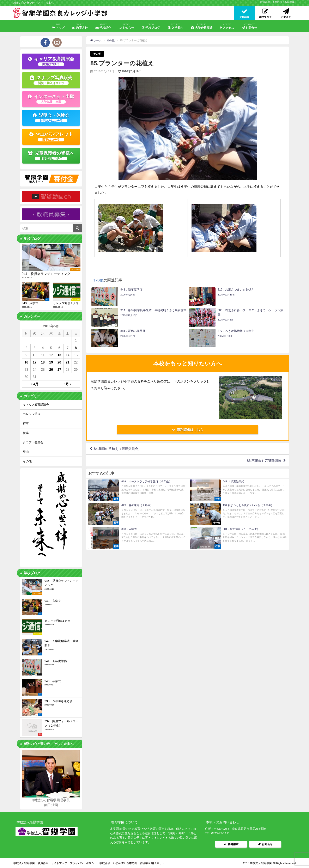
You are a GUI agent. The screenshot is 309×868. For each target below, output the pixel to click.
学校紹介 (103, 26)
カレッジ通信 (32, 414)
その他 (97, 54)
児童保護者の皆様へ (51, 155)
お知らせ (126, 26)
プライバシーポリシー (83, 863)
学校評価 (105, 863)
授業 (26, 433)
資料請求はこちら (188, 430)
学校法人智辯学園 (285, 2)
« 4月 (35, 384)
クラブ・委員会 (33, 442)
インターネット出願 (51, 99)
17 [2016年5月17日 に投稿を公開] (35, 362)
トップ (58, 26)
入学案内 (175, 26)
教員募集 (265, 2)
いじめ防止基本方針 (125, 863)
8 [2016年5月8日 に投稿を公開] (76, 348)
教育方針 (80, 26)
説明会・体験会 (51, 118)
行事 (26, 423)
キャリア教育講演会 (51, 61)
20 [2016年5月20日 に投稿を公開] (59, 362)
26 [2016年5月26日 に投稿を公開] (51, 369)
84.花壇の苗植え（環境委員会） (118, 449)
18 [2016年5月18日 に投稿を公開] (43, 362)
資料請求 (231, 844)
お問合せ (249, 26)
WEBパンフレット (51, 136)
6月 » (68, 384)
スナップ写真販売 (51, 80)
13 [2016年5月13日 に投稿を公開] (59, 355)
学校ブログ (151, 26)
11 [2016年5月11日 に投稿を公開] (43, 355)
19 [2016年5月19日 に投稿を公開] (51, 362)
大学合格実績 (202, 26)
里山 (26, 452)
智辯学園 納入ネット (152, 863)
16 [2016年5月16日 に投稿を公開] (26, 362)
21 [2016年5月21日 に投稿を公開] (68, 362)
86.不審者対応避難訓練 (264, 461)
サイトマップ (59, 863)
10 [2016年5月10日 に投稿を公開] (35, 355)
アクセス (227, 26)
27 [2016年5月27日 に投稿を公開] (59, 369)
